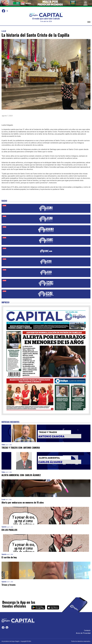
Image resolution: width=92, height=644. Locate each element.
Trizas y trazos (9, 585)
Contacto (87, 630)
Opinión (4, 527)
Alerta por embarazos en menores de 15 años (23, 502)
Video (3, 445)
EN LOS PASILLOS (9, 530)
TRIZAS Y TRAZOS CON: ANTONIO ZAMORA (21, 448)
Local (4, 31)
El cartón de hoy (9, 557)
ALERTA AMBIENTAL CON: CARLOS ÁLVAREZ (21, 475)
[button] (89, 22)
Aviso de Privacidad (83, 633)
